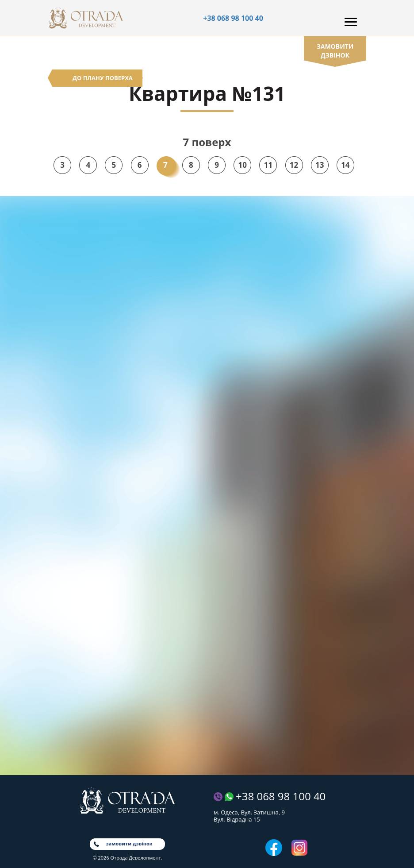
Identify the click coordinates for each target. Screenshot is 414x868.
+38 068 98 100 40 (233, 18)
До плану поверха (103, 78)
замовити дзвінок (335, 51)
